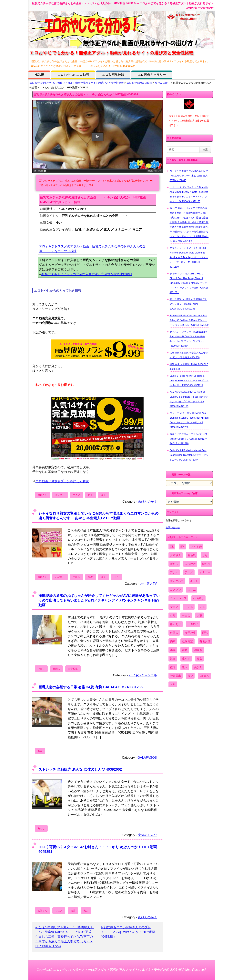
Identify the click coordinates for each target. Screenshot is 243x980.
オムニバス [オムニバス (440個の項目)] (177, 581)
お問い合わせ (173, 528)
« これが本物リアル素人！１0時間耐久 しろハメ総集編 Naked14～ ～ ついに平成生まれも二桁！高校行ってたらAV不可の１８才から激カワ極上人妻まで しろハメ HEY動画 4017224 (65, 937)
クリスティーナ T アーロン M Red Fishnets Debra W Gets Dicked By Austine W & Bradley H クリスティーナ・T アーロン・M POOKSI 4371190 (189, 257)
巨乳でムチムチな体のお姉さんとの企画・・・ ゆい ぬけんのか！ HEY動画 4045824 (86, 94)
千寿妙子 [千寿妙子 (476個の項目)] (193, 624)
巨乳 (91, 495)
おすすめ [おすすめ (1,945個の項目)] (196, 547)
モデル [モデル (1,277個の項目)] (189, 607)
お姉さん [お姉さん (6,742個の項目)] (176, 555)
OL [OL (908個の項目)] (172, 547)
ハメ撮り (60, 577)
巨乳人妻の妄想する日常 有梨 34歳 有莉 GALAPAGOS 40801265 (91, 687)
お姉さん (42, 495)
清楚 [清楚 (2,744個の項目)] (185, 650)
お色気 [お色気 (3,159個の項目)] (192, 555)
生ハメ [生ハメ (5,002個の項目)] (186, 659)
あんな (41, 828)
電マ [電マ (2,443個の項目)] (190, 676)
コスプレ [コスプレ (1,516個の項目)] (176, 590)
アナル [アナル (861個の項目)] (174, 572)
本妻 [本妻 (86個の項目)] (173, 650)
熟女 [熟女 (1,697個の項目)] (173, 659)
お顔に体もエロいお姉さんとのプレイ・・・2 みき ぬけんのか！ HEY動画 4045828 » (128, 932)
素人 (104, 495)
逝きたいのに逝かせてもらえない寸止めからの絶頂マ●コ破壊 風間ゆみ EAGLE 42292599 (188, 439)
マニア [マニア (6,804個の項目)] (174, 607)
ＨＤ (116, 577)
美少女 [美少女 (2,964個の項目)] (198, 667)
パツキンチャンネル (143, 675)
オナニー (60, 495)
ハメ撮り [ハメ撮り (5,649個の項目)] (198, 598)
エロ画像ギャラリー (152, 75)
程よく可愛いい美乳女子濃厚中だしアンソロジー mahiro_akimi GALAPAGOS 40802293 (188, 304)
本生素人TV (148, 584)
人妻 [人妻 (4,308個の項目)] (199, 615)
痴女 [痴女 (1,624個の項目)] (199, 659)
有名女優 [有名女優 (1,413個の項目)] (205, 641)
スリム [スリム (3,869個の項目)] (192, 590)
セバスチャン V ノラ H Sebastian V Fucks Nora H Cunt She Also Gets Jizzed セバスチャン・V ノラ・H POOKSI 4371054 (188, 339)
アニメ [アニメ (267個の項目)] (189, 572)
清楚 (73, 911)
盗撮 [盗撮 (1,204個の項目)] (173, 667)
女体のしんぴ (147, 835)
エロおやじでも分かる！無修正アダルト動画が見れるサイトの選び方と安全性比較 (77, 83)
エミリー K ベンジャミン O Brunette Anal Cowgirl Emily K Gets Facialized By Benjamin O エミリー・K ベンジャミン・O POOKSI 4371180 (189, 194)
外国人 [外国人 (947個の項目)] (174, 633)
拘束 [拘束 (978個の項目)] (173, 641)
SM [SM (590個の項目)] (182, 547)
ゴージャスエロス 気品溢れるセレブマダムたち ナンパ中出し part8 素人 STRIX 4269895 (189, 176)
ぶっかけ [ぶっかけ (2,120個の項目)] (190, 564)
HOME (39, 75)
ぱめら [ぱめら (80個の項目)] (174, 564)
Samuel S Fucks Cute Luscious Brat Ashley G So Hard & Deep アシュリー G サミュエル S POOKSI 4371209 (189, 320)
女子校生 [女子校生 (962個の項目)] (190, 633)
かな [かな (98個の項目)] (205, 555)
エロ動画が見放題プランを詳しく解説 (62, 481)
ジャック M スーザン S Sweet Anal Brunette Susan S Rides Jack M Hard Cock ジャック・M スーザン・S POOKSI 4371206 (189, 420)
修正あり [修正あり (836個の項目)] (176, 624)
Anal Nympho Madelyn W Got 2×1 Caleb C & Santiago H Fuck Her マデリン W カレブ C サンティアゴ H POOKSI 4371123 (189, 399)
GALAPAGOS (147, 758)
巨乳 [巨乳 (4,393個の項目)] (205, 633)
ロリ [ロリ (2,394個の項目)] (173, 615)
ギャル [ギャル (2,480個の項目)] (194, 581)
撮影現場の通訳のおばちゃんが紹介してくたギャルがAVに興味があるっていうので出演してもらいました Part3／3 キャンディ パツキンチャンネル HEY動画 (99, 600)
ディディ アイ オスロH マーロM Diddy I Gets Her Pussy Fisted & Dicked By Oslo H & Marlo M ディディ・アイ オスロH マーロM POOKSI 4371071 (189, 283)
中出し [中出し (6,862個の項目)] (186, 615)
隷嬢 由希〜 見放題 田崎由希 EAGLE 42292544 (189, 367)
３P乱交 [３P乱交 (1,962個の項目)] (204, 676)
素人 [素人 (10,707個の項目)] (185, 667)
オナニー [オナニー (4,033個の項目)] (205, 572)
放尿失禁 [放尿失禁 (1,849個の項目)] (187, 641)
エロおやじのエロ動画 (73, 75)
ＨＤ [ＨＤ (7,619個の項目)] (173, 684)
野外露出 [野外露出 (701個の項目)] (176, 676)
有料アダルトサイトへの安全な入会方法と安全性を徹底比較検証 (87, 274)
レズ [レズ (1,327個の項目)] (202, 607)
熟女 (91, 577)
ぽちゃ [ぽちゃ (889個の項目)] (206, 564)
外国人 (56, 669)
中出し (76, 577)
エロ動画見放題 (113, 75)
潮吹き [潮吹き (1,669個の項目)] (198, 650)
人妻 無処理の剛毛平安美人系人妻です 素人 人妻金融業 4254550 (189, 355)
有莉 (40, 751)
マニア (76, 495)
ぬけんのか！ (163, 83)
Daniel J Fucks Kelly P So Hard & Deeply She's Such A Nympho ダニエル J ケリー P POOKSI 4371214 (189, 381)
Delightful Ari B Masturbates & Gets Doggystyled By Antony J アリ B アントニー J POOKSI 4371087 (189, 455)
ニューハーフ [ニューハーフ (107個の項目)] (178, 598)
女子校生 (73, 669)
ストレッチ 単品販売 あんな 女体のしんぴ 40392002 (80, 769)
